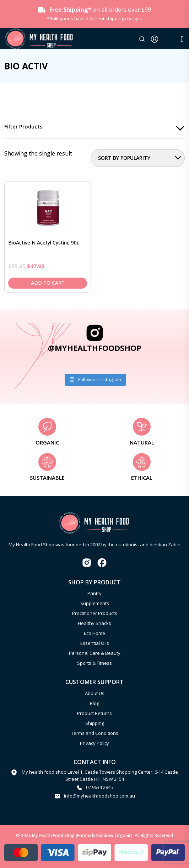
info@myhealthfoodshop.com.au (99, 796)
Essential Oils (95, 643)
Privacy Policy (94, 743)
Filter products (23, 126)
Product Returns (94, 713)
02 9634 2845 (99, 787)
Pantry (94, 593)
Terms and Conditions (95, 733)
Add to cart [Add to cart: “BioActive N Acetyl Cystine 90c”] (48, 283)
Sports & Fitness (94, 663)
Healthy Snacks (94, 623)
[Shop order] (138, 158)
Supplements (95, 603)
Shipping (95, 723)
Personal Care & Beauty (95, 653)
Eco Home (94, 633)
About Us (95, 693)
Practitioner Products (95, 613)
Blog (94, 703)
